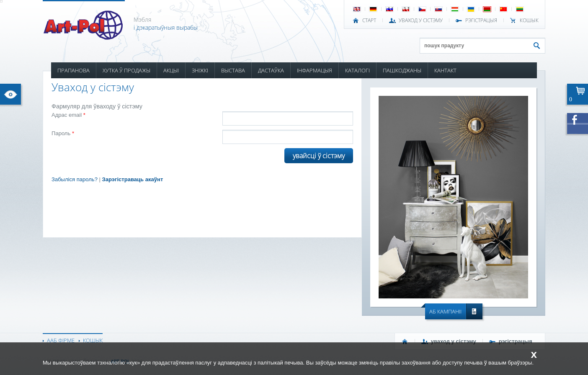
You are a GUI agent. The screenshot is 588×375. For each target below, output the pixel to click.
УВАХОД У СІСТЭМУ (421, 21)
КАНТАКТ (445, 70)
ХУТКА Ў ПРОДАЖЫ (126, 70)
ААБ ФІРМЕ (61, 340)
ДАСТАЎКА (271, 70)
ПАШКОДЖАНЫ (402, 70)
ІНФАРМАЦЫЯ (315, 70)
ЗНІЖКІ (200, 70)
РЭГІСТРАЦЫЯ (481, 21)
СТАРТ (369, 21)
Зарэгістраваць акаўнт (133, 179)
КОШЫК (529, 21)
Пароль (63, 133)
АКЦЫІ (171, 70)
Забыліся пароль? (75, 179)
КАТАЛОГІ (357, 70)
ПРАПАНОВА (73, 70)
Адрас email (68, 115)
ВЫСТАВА (233, 70)
